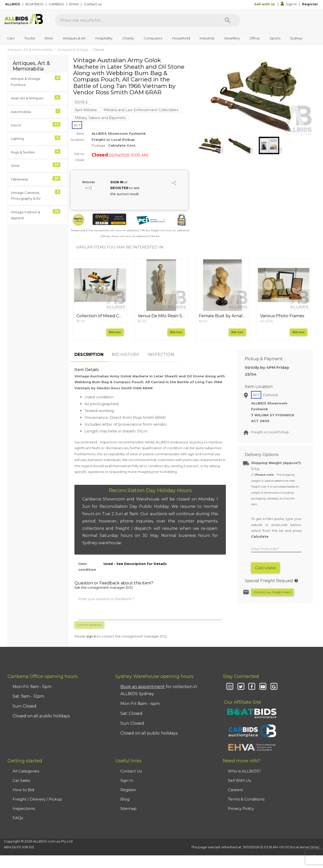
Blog (125, 799)
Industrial (207, 38)
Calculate (265, 568)
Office (254, 38)
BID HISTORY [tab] (126, 355)
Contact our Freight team (272, 592)
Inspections (24, 808)
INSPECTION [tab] (161, 355)
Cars (11, 38)
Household (181, 38)
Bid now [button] (115, 332)
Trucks (30, 38)
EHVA (74, 4)
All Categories (26, 771)
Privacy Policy (241, 808)
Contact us (93, 4)
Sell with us (265, 4)
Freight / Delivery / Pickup (37, 799)
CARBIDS (57, 4)
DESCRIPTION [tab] (89, 355)
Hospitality (104, 38)
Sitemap (128, 808)
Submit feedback (89, 625)
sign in (91, 636)
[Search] (228, 20)
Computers (153, 38)
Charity (128, 38)
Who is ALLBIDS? (244, 771)
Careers (235, 790)
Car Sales (21, 780)
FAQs (18, 818)
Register (310, 4)
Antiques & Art (74, 38)
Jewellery (232, 38)
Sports (275, 38)
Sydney (296, 38)
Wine (49, 38)
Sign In (289, 4)
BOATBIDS (35, 4)
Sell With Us (239, 780)
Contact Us (131, 771)
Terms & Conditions (246, 799)
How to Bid (23, 790)
